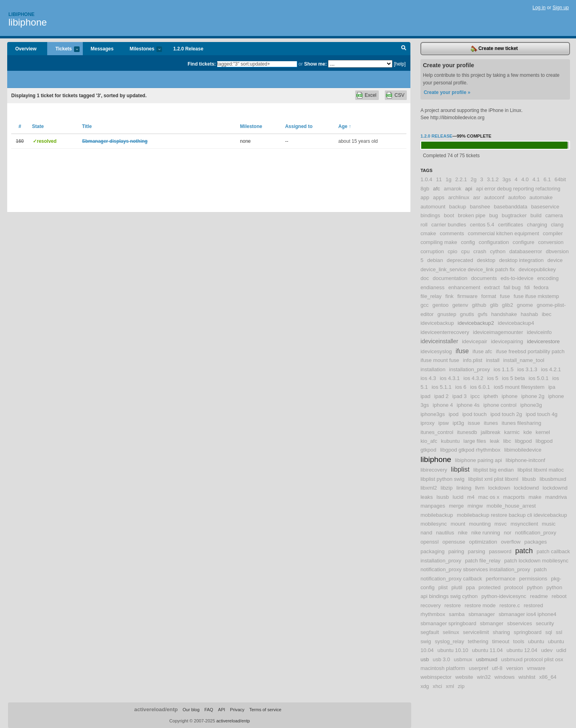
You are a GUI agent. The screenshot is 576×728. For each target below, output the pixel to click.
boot (449, 215)
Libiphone (21, 14)
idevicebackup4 (516, 323)
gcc (425, 305)
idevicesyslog (436, 351)
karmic (512, 432)
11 (439, 179)
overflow (511, 542)
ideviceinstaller (439, 341)
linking (464, 488)
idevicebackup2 (476, 323)
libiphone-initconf (525, 460)
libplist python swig (442, 479)
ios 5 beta (513, 378)
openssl (429, 542)
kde (528, 432)
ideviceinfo (539, 332)
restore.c (510, 605)
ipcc (475, 396)
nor (507, 533)
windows (505, 677)
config (468, 242)
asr (477, 197)
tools (519, 641)
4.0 (525, 179)
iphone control (500, 405)
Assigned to (299, 126)
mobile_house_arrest (511, 506)
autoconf (494, 197)
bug (494, 215)
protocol (514, 587)
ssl (559, 632)
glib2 (508, 305)
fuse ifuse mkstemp (536, 296)
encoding (548, 278)
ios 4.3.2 (474, 378)
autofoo (517, 197)
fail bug (512, 287)
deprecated (460, 260)
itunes (491, 423)
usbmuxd (487, 659)
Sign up (561, 8)
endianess (432, 287)
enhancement (464, 287)
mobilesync (434, 524)
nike (463, 533)
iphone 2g (533, 396)
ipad (425, 396)
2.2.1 (461, 179)
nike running (486, 533)
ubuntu (536, 641)
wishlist (527, 677)
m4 (471, 497)
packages (536, 542)
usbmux (463, 659)
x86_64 (548, 677)
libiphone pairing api (478, 460)
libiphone (28, 22)
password (500, 551)
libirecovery (434, 470)
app (425, 197)
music (548, 524)
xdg (425, 686)
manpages (433, 506)
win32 (484, 677)
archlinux (459, 197)
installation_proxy (470, 369)
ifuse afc (482, 351)
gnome (525, 305)
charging (537, 225)
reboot (559, 596)
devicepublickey (537, 269)
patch (524, 551)
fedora (541, 287)
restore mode (480, 605)
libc (507, 441)
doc (425, 278)
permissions (533, 579)
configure (524, 242)
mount (458, 524)
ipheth (491, 396)
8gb (425, 189)
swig (426, 641)
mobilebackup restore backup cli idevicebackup (512, 515)
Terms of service (265, 710)
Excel (371, 95)
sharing (501, 632)
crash (480, 251)
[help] (400, 64)
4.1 (536, 179)
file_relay (431, 296)
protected (489, 587)
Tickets (63, 49)
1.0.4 (426, 179)
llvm (480, 488)
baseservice (545, 207)
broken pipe (472, 215)
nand (426, 533)
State (38, 126)
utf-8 (497, 668)
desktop (486, 260)
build (536, 215)
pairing (456, 551)
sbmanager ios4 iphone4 (527, 614)
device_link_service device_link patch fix (468, 269)
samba (457, 614)
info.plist (472, 360)
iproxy (427, 423)
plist (443, 587)
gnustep (447, 314)
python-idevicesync (504, 596)
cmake (428, 233)
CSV (399, 95)
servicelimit (476, 632)
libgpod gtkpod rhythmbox (470, 450)
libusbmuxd (553, 479)
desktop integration (521, 260)
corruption (432, 251)
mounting (480, 524)
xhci (437, 686)
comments (452, 233)
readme (539, 596)
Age (345, 126)
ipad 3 (460, 396)
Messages (102, 49)
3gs (507, 179)
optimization (483, 542)
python (535, 587)
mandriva (556, 497)
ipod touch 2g (506, 414)
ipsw (444, 423)
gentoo (440, 305)
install (493, 360)
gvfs (482, 314)
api (469, 189)
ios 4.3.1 (450, 378)
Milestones (142, 49)
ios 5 (493, 378)
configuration (494, 242)
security (545, 623)
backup (458, 207)
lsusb (443, 497)
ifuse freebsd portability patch (530, 351)
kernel (543, 432)
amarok (452, 189)
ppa (470, 587)
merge (456, 506)
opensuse (454, 542)
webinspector (436, 677)
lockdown (499, 488)
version (515, 668)
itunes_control (437, 432)
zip (461, 686)
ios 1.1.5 (504, 369)
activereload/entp (156, 709)
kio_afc (429, 441)
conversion (551, 242)
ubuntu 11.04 (487, 650)
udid (561, 650)
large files (475, 441)
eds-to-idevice (517, 278)
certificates (511, 225)
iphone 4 (443, 405)
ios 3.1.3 (527, 369)
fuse (505, 296)
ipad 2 (441, 396)
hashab (529, 314)
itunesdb (467, 432)
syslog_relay (449, 641)
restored (533, 605)
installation (433, 369)
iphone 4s (468, 405)
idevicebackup (437, 323)
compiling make (439, 242)
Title (87, 126)
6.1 (547, 179)
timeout (501, 641)
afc (437, 189)
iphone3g (531, 405)
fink (449, 296)
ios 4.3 (428, 378)
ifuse (462, 351)
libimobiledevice (523, 450)
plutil (457, 587)
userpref (478, 668)
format (489, 296)
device (555, 260)
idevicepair (475, 341)
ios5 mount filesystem (519, 387)
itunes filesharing (521, 423)
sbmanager (482, 614)
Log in (539, 8)
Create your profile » (447, 92)
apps (439, 197)
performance (500, 579)
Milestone (251, 126)
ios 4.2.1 (551, 369)
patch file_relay (483, 561)
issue (474, 423)
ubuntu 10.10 (453, 650)
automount (433, 207)
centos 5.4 (482, 225)
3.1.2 (493, 179)
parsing (477, 551)
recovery (431, 605)
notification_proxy (536, 533)
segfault (430, 632)
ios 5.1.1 (442, 387)
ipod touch (475, 414)
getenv (460, 305)
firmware (467, 296)
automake (541, 197)
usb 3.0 (441, 659)
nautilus (445, 533)
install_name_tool (524, 360)
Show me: (315, 64)
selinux (451, 632)
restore (453, 605)
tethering (478, 641)
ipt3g (458, 423)
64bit (560, 179)
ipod (453, 414)
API (222, 710)
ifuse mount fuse (440, 360)
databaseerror (526, 251)
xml (450, 686)
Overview (26, 49)
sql (549, 632)
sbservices (520, 623)
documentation (450, 278)
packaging (432, 551)
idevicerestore (543, 341)
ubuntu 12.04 (522, 650)
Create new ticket (494, 49)
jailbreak (491, 432)
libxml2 (429, 488)
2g (474, 179)
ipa (552, 387)
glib (494, 305)
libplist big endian (493, 470)
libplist (460, 469)
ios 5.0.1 (539, 378)
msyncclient (524, 524)
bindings (430, 215)
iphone (510, 396)
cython (498, 251)
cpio (452, 251)
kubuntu (450, 441)
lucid (458, 497)
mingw (475, 506)
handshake (504, 314)
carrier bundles (449, 225)
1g (449, 179)
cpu (465, 251)
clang (557, 225)
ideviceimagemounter (498, 332)
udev (547, 650)
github (479, 305)
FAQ (209, 710)
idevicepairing (507, 341)
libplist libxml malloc (541, 470)
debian (435, 260)
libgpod (523, 441)
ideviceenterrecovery (445, 332)
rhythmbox (433, 614)
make (535, 497)
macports (514, 497)
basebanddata (511, 207)
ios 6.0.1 (480, 387)
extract (492, 287)
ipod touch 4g (541, 414)
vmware (536, 668)
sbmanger (492, 623)
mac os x (489, 497)
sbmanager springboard (448, 623)
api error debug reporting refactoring (518, 189)
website (464, 677)
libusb (529, 479)
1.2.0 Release (188, 49)
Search (404, 49)
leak (494, 441)
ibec (546, 314)
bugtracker (514, 215)
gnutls (467, 314)
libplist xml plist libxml (493, 479)
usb (425, 659)
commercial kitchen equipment (504, 233)
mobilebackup (437, 515)
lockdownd (526, 488)
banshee (480, 207)
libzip (447, 488)
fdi (527, 287)
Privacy (237, 710)
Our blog (191, 710)
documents (484, 278)
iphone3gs (433, 414)
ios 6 (461, 387)
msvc (501, 524)
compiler (553, 233)
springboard (528, 632)
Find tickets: (202, 64)
